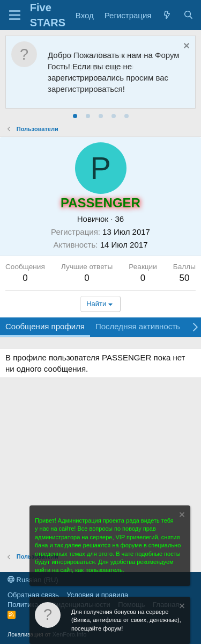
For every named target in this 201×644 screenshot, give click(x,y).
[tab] (75, 116)
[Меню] (15, 15)
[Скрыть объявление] (185, 47)
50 (184, 278)
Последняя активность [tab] (138, 326)
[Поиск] (188, 15)
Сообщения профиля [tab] (45, 326)
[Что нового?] (167, 15)
